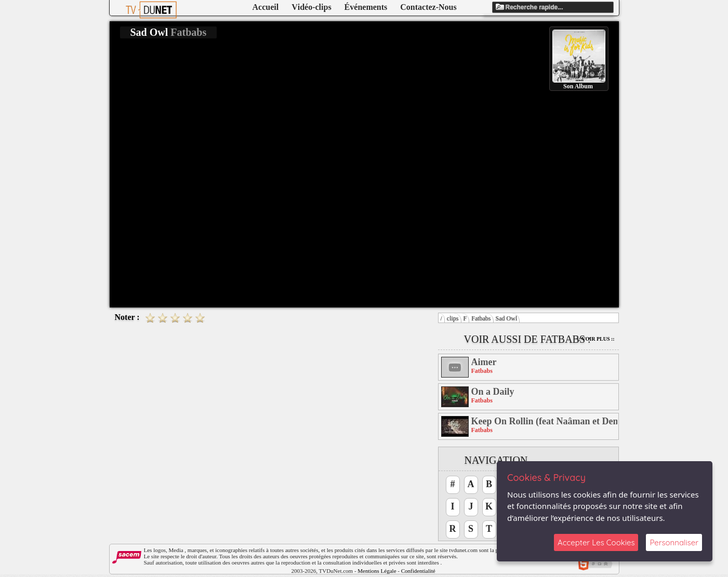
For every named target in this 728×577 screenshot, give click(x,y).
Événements (366, 7)
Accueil (266, 7)
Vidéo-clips (311, 7)
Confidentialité (418, 571)
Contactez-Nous (428, 7)
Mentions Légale (377, 571)
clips (453, 318)
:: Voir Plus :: (596, 339)
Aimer (484, 362)
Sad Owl (507, 318)
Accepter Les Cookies (596, 542)
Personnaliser (674, 542)
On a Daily (493, 392)
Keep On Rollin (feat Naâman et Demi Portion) (544, 421)
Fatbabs (481, 318)
